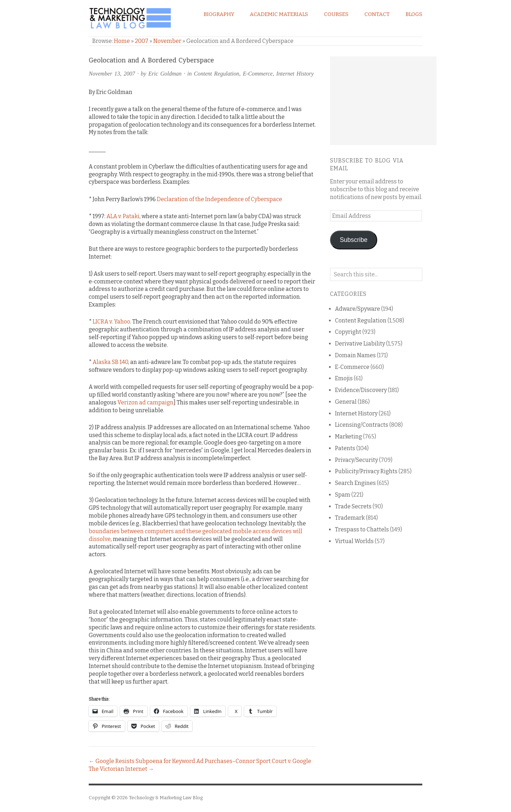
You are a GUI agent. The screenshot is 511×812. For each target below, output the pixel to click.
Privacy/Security (356, 460)
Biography (219, 14)
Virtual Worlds (354, 541)
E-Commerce (258, 74)
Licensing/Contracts (362, 425)
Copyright (348, 332)
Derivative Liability (360, 344)
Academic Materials (279, 14)
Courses (336, 14)
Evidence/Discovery (361, 390)
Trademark (350, 518)
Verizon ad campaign (145, 402)
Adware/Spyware (358, 309)
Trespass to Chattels (362, 529)
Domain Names (355, 355)
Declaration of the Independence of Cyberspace (219, 199)
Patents (345, 448)
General (346, 402)
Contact (377, 14)
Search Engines (355, 483)
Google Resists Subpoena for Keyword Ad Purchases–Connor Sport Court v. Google (203, 761)
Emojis (344, 378)
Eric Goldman (165, 74)
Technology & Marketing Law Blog (166, 798)
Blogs (414, 14)
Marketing (348, 437)
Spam (343, 495)
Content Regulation (216, 74)
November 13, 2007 (112, 74)
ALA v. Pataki (123, 216)
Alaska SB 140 (110, 362)
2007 (142, 41)
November (167, 41)
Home (122, 41)
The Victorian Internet (118, 769)
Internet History (295, 74)
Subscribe (353, 240)
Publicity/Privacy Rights (366, 471)
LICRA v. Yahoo (111, 322)
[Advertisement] (383, 101)
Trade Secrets (353, 506)
